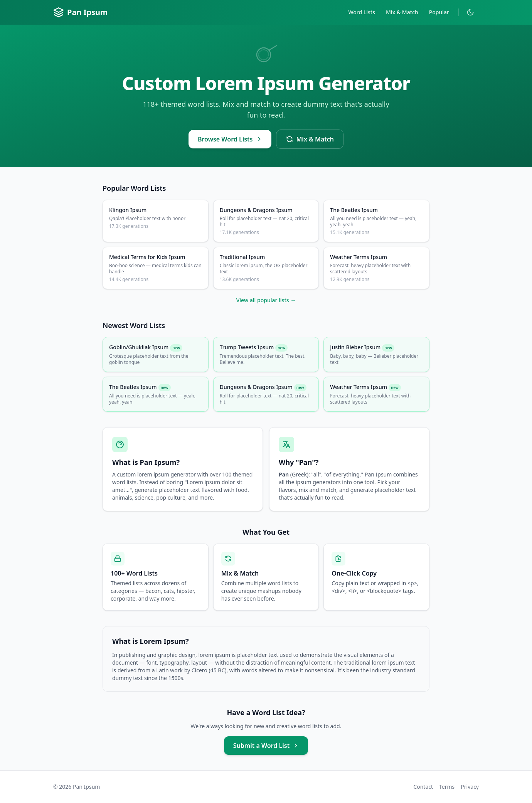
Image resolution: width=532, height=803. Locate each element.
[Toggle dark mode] (470, 12)
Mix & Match (402, 12)
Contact (423, 787)
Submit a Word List (266, 746)
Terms (447, 787)
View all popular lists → (266, 300)
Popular (439, 12)
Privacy (470, 787)
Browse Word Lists (230, 139)
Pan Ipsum (81, 12)
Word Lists (362, 12)
